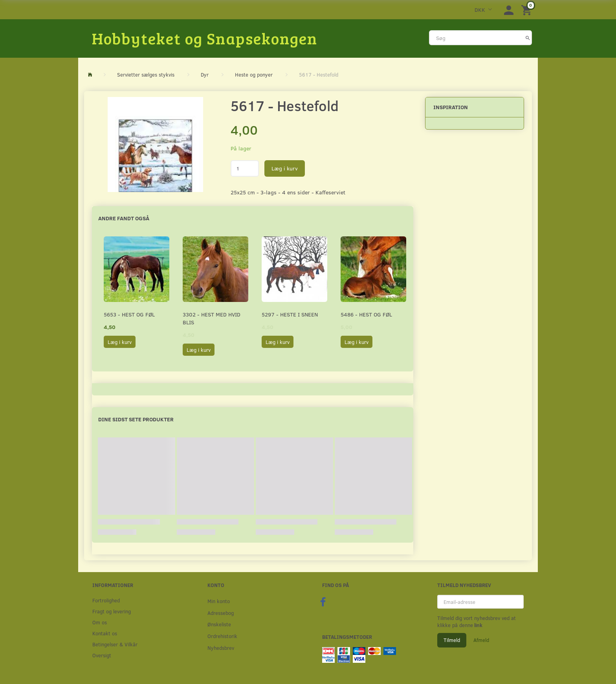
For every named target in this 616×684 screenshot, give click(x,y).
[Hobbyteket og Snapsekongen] (205, 38)
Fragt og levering (112, 611)
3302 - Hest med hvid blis (212, 318)
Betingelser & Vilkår (115, 644)
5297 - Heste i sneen (290, 314)
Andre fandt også (124, 218)
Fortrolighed (106, 600)
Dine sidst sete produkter (136, 419)
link (478, 625)
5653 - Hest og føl (129, 314)
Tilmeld (452, 640)
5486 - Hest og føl (366, 314)
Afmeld (481, 640)
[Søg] (528, 38)
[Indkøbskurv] (528, 10)
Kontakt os (105, 633)
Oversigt (102, 655)
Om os (100, 622)
